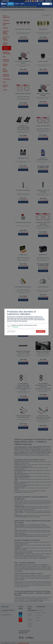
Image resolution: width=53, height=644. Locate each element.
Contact (22, 4)
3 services (15, 327)
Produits (11, 4)
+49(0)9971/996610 (6, 1)
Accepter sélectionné (11, 331)
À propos (17, 4)
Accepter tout (41, 331)
